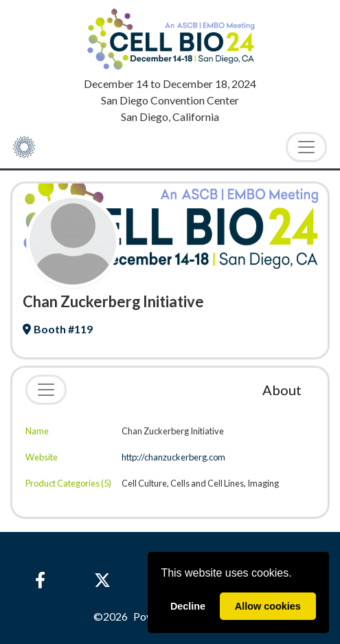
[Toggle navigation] (46, 390)
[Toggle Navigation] (306, 147)
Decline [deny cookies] (188, 606)
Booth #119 (58, 329)
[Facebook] (40, 580)
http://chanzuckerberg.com (173, 457)
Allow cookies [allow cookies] (268, 606)
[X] (102, 580)
